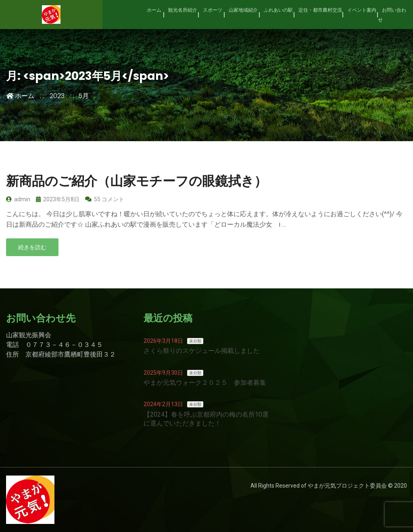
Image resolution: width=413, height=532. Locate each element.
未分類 (195, 341)
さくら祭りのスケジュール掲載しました (202, 351)
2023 (57, 96)
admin (18, 199)
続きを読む (32, 247)
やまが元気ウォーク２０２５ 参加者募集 (205, 383)
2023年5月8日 (58, 199)
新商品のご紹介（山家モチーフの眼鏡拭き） (137, 181)
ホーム (20, 96)
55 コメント (105, 199)
